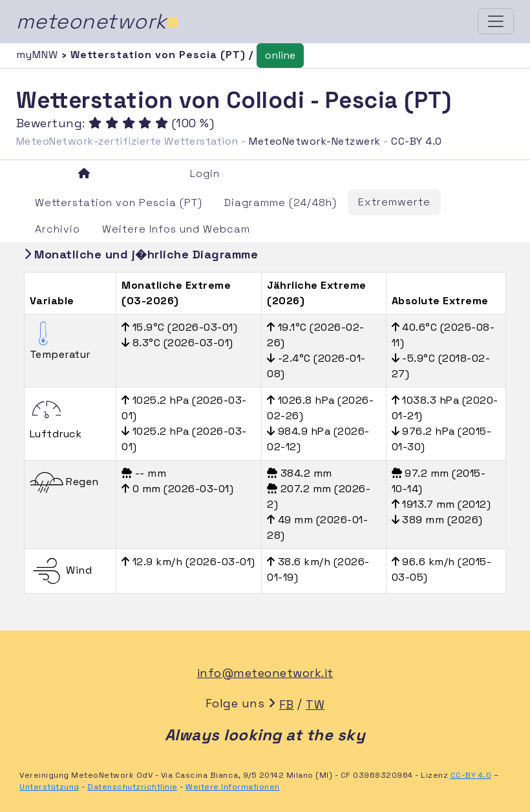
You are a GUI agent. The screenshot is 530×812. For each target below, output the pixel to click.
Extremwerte (394, 202)
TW (315, 704)
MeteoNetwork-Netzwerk (315, 141)
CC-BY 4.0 (417, 141)
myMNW (39, 55)
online (280, 55)
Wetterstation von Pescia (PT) (119, 203)
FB (287, 704)
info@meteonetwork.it (265, 673)
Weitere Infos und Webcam (176, 229)
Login (205, 173)
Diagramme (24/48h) (281, 203)
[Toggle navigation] (496, 21)
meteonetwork (98, 21)
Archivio (58, 229)
